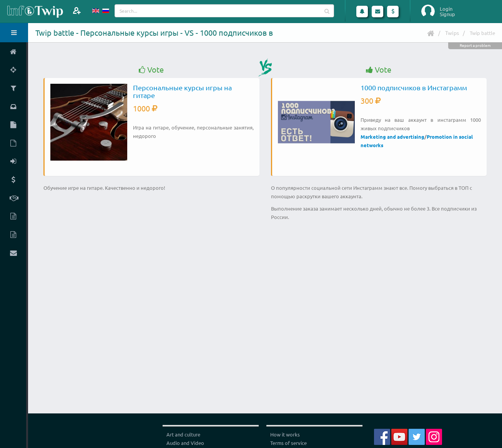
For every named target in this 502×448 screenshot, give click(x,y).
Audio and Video (185, 443)
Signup (447, 14)
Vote (151, 70)
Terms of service (288, 443)
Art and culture (183, 434)
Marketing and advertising (392, 137)
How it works (285, 434)
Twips (452, 33)
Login (446, 9)
